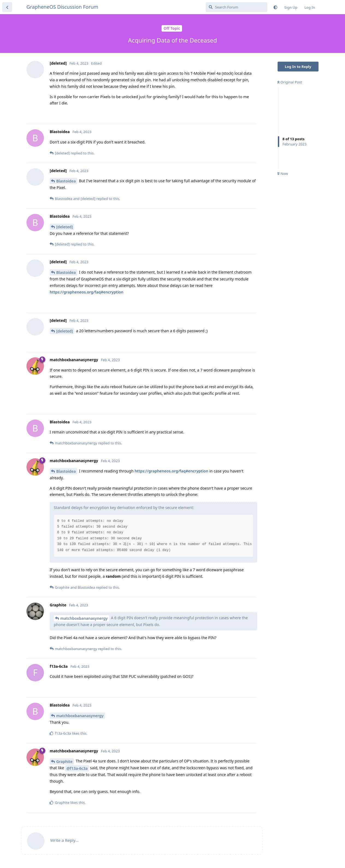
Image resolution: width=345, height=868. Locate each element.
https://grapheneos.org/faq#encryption (87, 292)
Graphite (64, 761)
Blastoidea (66, 181)
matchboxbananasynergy (84, 618)
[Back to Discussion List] (7, 7)
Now (283, 173)
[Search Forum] (237, 7)
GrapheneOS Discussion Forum (62, 7)
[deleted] (65, 227)
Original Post (290, 82)
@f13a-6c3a (77, 768)
